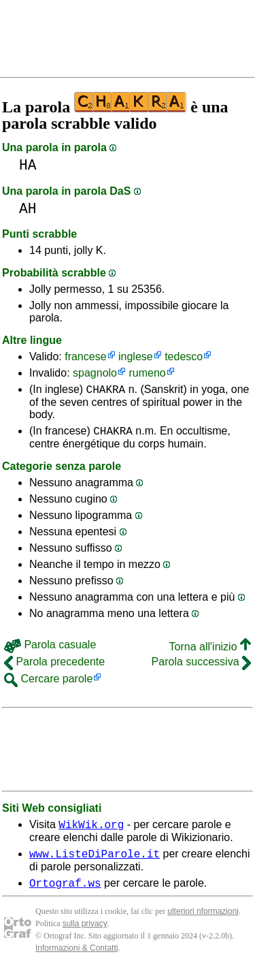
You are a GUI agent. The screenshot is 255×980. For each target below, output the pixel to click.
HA (28, 165)
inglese (136, 357)
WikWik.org (91, 830)
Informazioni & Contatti (76, 958)
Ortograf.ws (65, 893)
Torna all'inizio (210, 651)
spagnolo (95, 373)
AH (28, 209)
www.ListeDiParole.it (95, 862)
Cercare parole (48, 683)
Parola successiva (201, 666)
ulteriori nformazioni (203, 921)
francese (85, 357)
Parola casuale (50, 649)
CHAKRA (106, 391)
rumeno (147, 373)
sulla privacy (85, 934)
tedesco (184, 357)
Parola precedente (54, 666)
